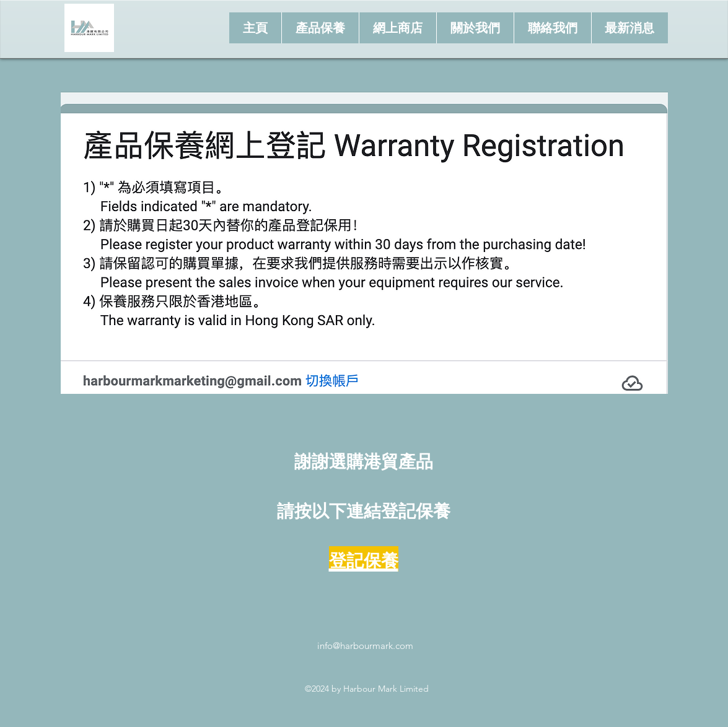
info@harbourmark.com (365, 646)
